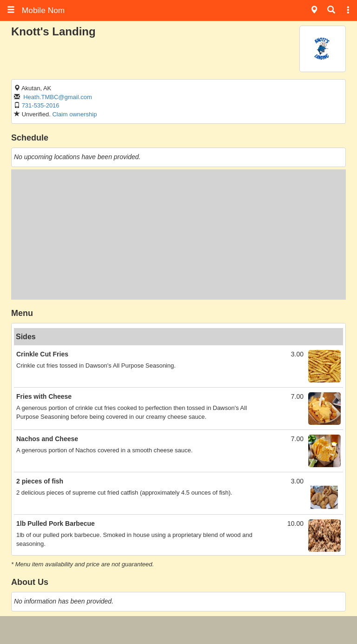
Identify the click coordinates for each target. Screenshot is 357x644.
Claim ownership (74, 114)
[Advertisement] (178, 235)
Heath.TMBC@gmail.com (58, 97)
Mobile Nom (36, 10)
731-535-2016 (41, 105)
